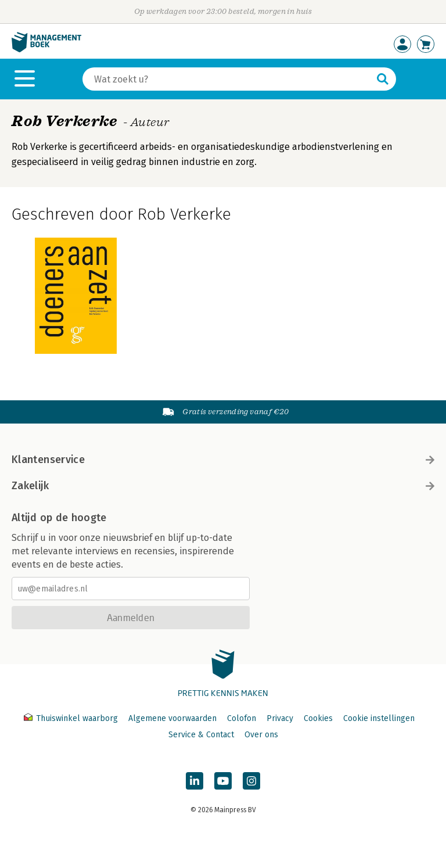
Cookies (318, 718)
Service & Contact (201, 735)
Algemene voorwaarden (172, 718)
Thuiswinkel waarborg (72, 718)
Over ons (261, 735)
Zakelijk (223, 486)
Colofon (242, 718)
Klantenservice (223, 460)
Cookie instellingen (379, 718)
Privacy (280, 718)
